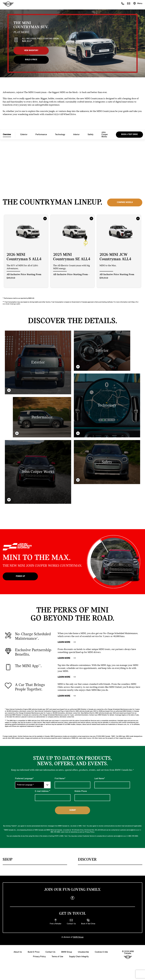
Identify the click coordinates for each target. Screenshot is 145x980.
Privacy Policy (39, 957)
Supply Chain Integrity (79, 957)
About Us (18, 952)
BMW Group (67, 952)
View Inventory (31, 51)
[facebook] (72, 898)
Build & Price (31, 60)
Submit (73, 810)
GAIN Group (78, 937)
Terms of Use (57, 957)
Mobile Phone (81, 791)
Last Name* (100, 779)
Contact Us (50, 952)
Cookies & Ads (101, 952)
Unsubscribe (83, 952)
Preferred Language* (24, 779)
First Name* (60, 779)
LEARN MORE (67, 642)
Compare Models (125, 202)
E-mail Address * (43, 791)
